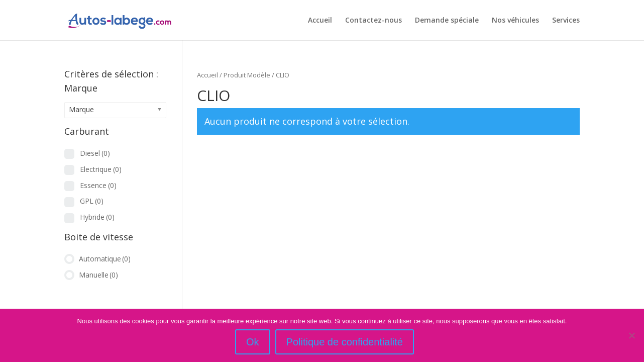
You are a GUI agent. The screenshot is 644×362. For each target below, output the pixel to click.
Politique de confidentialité (345, 342)
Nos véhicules (515, 21)
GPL (92, 201)
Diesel (95, 153)
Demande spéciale (447, 21)
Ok (253, 342)
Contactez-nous (373, 21)
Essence (98, 185)
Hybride (97, 217)
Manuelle (98, 275)
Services (566, 21)
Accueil (320, 21)
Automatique (105, 259)
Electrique (101, 169)
